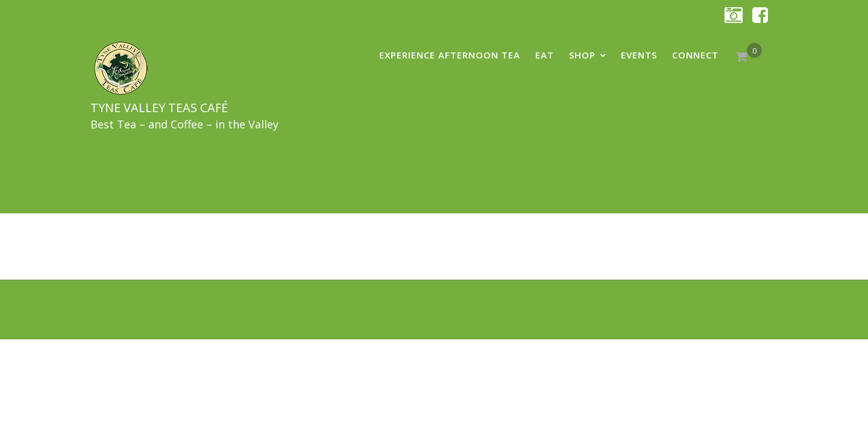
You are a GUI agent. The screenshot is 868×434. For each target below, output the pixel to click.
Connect (695, 55)
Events (639, 55)
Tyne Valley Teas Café (159, 108)
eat (545, 55)
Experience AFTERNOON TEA (450, 55)
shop (582, 55)
